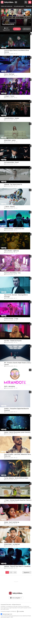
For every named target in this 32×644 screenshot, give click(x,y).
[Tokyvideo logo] (7, 2)
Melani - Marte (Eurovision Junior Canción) (17, 450)
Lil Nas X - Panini (9, 99)
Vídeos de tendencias (7, 6)
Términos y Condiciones (24, 630)
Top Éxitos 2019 (9, 55)
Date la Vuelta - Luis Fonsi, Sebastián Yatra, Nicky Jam (18, 474)
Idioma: (16, 622)
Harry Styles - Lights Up (11, 261)
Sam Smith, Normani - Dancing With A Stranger (16, 308)
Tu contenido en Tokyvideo (12, 630)
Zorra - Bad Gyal (9, 76)
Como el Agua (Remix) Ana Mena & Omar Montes (17, 52)
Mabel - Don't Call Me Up (12, 544)
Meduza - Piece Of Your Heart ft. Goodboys (17, 591)
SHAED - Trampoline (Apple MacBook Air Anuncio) (17, 426)
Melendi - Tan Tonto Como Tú (13, 192)
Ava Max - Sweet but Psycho (13, 355)
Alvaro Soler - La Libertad (12, 567)
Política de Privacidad (22, 632)
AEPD (12, 641)
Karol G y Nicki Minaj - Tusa (12, 284)
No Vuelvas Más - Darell (11, 168)
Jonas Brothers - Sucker (12, 122)
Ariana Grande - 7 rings (11, 332)
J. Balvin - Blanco (9, 215)
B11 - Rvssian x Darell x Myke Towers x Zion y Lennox (18, 379)
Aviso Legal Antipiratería (12, 632)
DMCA (7, 633)
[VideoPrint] (20, 636)
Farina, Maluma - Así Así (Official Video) (16, 498)
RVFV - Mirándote (10, 403)
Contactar (3, 630)
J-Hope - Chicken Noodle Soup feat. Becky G (18, 521)
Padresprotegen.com (6, 638)
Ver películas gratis (19, 6)
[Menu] (16, 2)
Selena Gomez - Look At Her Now (14, 238)
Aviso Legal (3, 632)
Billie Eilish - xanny (10, 145)
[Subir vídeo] (30, 2)
